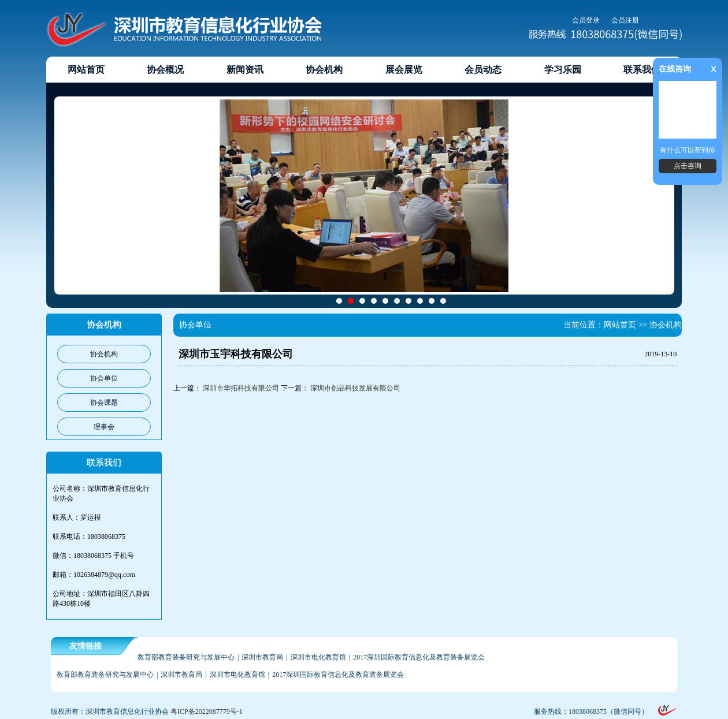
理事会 (104, 427)
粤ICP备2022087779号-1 (207, 711)
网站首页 (620, 325)
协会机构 (104, 354)
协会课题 (104, 403)
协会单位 (104, 378)
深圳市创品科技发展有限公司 (355, 388)
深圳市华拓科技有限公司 (241, 388)
